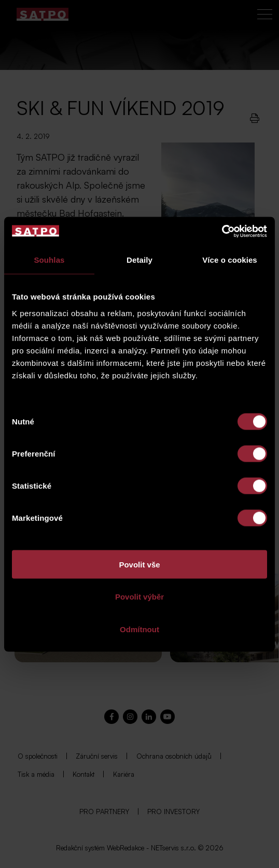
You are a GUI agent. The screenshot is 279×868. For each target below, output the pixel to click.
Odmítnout (139, 629)
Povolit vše (139, 564)
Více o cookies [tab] (230, 260)
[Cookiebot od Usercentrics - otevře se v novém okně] (222, 231)
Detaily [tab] (139, 260)
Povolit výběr (139, 597)
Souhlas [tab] (49, 260)
